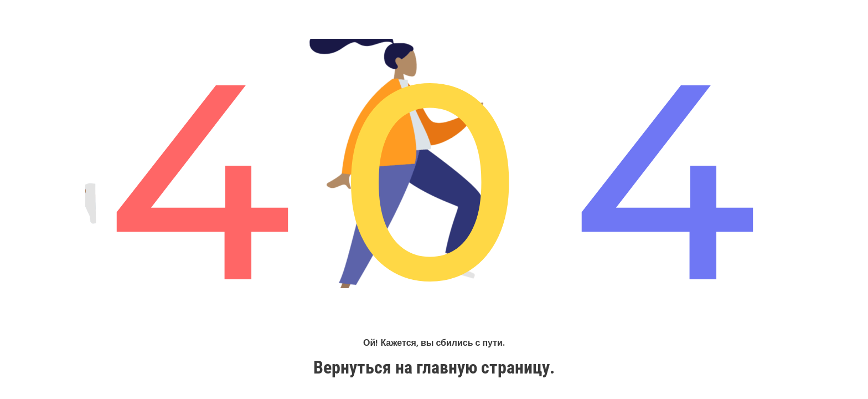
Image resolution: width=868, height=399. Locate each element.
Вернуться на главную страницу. (434, 367)
